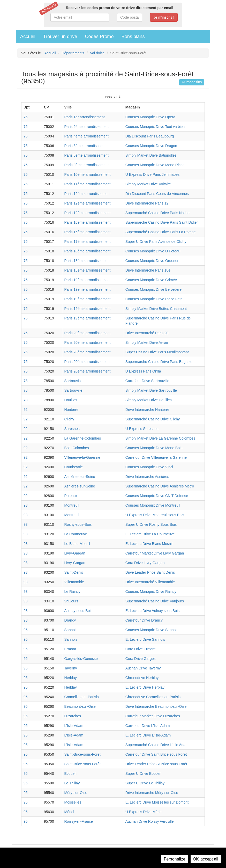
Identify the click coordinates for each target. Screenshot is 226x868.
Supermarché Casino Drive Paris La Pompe (161, 232)
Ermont (70, 649)
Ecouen (70, 774)
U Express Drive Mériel (144, 812)
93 (26, 505)
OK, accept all (206, 859)
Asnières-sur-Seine (80, 477)
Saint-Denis (74, 572)
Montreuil (72, 505)
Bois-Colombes (77, 448)
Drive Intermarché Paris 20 (147, 333)
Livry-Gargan (75, 553)
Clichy (69, 419)
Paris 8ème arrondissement (86, 155)
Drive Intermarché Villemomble (150, 582)
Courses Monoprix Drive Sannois (152, 630)
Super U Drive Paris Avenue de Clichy (156, 242)
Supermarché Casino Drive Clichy (153, 419)
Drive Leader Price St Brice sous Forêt (156, 764)
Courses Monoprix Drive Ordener (152, 261)
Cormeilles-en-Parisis (82, 697)
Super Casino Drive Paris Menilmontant (157, 352)
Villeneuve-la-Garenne (82, 457)
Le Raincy (72, 592)
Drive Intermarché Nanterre (147, 410)
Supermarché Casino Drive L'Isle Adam (157, 745)
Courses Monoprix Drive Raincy (151, 592)
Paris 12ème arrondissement (88, 194)
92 (26, 410)
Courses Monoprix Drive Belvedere (153, 289)
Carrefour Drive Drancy (144, 620)
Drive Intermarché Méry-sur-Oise (152, 793)
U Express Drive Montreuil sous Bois (155, 515)
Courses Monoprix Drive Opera (150, 117)
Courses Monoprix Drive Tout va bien (155, 127)
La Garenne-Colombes (83, 438)
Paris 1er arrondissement (85, 117)
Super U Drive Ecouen (143, 774)
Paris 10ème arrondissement (88, 174)
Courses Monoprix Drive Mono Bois (154, 448)
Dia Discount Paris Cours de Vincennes (157, 194)
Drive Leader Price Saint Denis (150, 572)
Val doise (97, 53)
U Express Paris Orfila (143, 371)
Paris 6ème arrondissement (86, 146)
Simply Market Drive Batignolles (151, 155)
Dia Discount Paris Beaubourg (150, 136)
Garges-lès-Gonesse (81, 659)
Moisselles (73, 802)
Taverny (71, 668)
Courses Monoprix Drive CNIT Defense (157, 496)
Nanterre (71, 410)
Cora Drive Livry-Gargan (145, 563)
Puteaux (71, 496)
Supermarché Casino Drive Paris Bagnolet (159, 362)
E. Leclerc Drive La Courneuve (150, 534)
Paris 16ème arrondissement (88, 222)
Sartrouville (73, 381)
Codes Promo (99, 37)
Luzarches (73, 716)
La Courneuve (76, 534)
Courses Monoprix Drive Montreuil (153, 505)
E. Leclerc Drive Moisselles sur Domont (157, 802)
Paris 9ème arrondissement (86, 165)
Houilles (71, 400)
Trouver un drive (60, 37)
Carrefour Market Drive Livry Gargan (155, 553)
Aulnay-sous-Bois (78, 611)
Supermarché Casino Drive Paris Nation (157, 213)
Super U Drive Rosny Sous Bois (151, 524)
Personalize (175, 859)
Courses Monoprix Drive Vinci (149, 467)
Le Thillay (72, 783)
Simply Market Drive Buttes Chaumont (156, 309)
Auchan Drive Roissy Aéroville (150, 821)
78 (26, 381)
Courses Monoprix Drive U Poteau (153, 251)
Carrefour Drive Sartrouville (147, 381)
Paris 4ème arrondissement (86, 136)
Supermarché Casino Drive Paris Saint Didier (162, 222)
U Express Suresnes (142, 429)
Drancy (70, 620)
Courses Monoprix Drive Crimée (151, 280)
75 (26, 117)
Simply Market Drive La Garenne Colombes (160, 438)
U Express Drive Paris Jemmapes (152, 174)
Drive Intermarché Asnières (147, 477)
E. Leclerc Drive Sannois (145, 639)
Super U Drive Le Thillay (145, 783)
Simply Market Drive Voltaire (148, 184)
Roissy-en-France (79, 821)
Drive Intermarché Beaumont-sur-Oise (156, 706)
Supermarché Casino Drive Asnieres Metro (160, 486)
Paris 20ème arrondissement (88, 333)
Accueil (28, 37)
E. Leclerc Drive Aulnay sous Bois (152, 611)
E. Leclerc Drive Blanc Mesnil (149, 544)
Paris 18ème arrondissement (88, 251)
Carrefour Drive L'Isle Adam (148, 726)
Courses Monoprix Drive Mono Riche (155, 165)
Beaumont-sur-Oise (80, 706)
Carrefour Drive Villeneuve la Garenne (156, 457)
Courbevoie (74, 467)
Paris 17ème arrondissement (88, 242)
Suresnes (72, 429)
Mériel (69, 812)
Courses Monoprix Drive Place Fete (154, 299)
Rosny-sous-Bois (78, 524)
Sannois (71, 630)
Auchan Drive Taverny (143, 668)
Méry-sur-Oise (76, 793)
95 (26, 630)
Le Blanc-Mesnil (77, 544)
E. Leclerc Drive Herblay (145, 687)
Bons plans (133, 37)
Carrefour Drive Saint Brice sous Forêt (156, 754)
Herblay (71, 678)
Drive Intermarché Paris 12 (147, 203)
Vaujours (71, 601)
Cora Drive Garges (141, 659)
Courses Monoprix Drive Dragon (151, 146)
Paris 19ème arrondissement (88, 280)
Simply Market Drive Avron (147, 342)
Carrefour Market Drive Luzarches (153, 716)
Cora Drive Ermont (140, 649)
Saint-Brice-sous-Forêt (82, 754)
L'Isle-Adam (74, 726)
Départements (73, 53)
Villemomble (74, 582)
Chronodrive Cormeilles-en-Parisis (153, 697)
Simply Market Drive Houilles (149, 400)
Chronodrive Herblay (142, 678)
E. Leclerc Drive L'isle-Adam (148, 735)
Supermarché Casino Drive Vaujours (155, 601)
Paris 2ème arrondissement (86, 127)
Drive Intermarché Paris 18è (148, 270)
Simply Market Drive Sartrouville (151, 390)
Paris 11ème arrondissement (88, 184)
